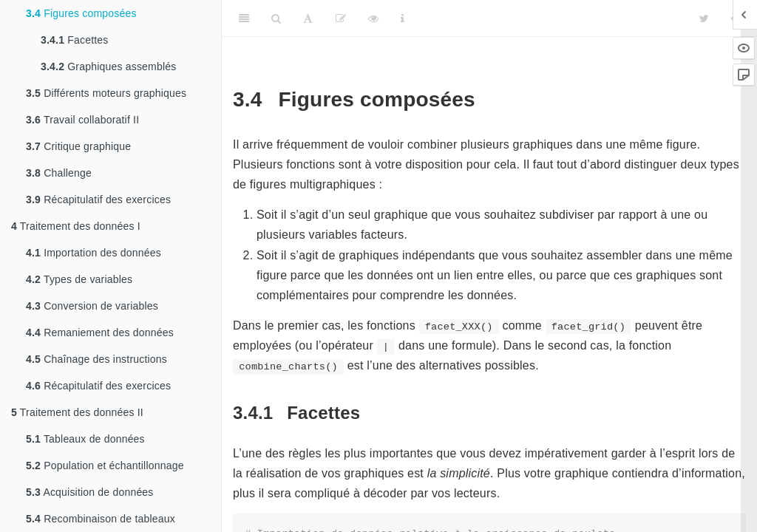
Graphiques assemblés (108, 66)
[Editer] (341, 18)
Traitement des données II (77, 412)
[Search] (276, 18)
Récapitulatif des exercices (98, 199)
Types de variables (79, 279)
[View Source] (373, 18)
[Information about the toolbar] (403, 18)
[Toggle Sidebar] (244, 18)
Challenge (59, 173)
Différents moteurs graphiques (106, 93)
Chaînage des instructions (96, 359)
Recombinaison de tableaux (101, 519)
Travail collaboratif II (82, 120)
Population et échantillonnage (105, 465)
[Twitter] (704, 18)
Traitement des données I (76, 226)
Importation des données (94, 253)
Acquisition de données (90, 492)
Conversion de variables (92, 306)
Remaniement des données (100, 332)
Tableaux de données (85, 439)
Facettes (75, 40)
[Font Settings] (308, 18)
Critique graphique (78, 146)
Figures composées (81, 13)
